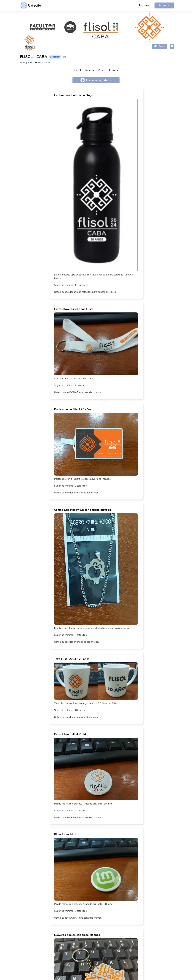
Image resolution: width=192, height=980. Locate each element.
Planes (113, 70)
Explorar (144, 5)
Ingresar (164, 5)
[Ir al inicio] (29, 5)
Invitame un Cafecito (96, 80)
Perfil (78, 70)
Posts (102, 70)
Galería (89, 70)
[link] (96, 193)
